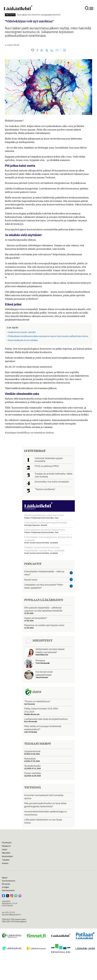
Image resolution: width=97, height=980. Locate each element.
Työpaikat (6, 860)
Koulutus (5, 863)
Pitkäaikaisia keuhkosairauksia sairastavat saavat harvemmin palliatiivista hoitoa (48, 336)
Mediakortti (6, 846)
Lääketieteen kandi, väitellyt (22, 332)
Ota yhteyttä (7, 843)
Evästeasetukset (8, 890)
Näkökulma (10, 15)
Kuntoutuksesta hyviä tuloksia (23, 340)
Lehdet (5, 850)
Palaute (5, 878)
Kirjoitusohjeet (7, 856)
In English (5, 887)
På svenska (6, 884)
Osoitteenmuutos (9, 881)
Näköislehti (6, 853)
